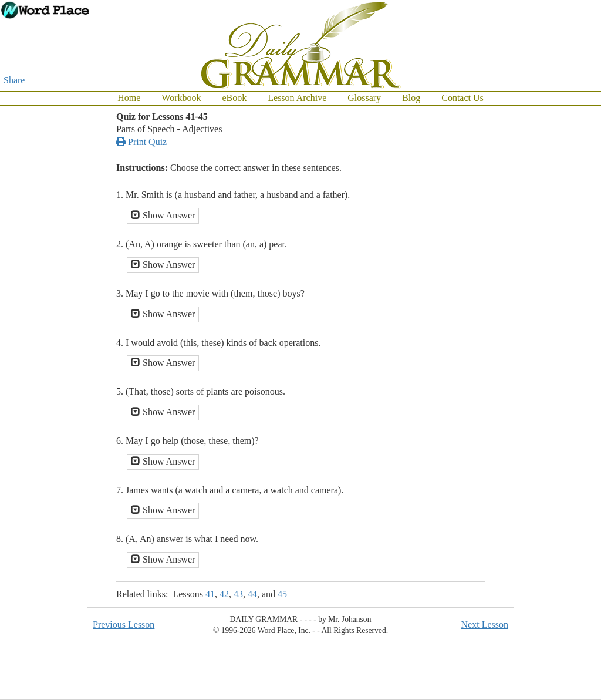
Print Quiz (141, 142)
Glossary (364, 98)
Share (14, 80)
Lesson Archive (297, 98)
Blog (411, 98)
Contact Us (462, 98)
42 (224, 594)
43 (238, 594)
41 (210, 594)
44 (252, 594)
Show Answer (163, 215)
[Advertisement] (554, 282)
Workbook (181, 98)
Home (129, 98)
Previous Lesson (124, 625)
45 (282, 594)
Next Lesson (485, 625)
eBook (234, 98)
